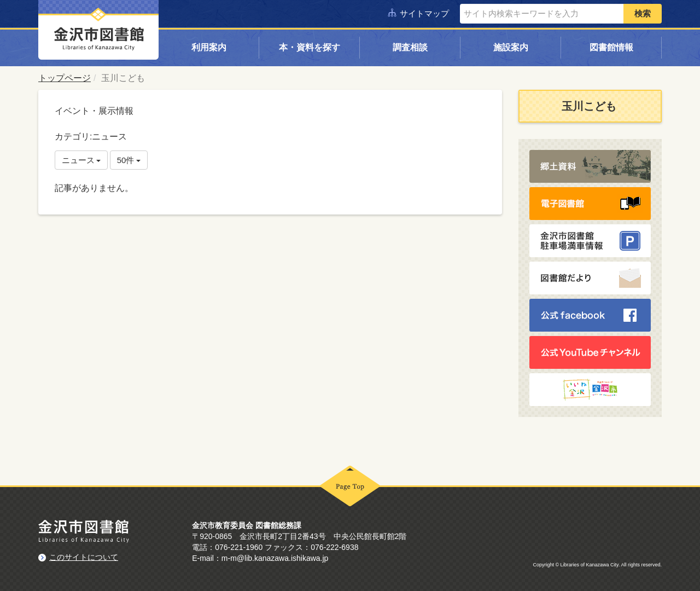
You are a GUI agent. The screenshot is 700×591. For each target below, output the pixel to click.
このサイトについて (84, 557)
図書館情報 (611, 47)
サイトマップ (424, 13)
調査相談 (410, 47)
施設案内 (511, 47)
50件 (129, 160)
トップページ (65, 78)
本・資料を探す (310, 47)
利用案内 (209, 47)
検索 (643, 13)
